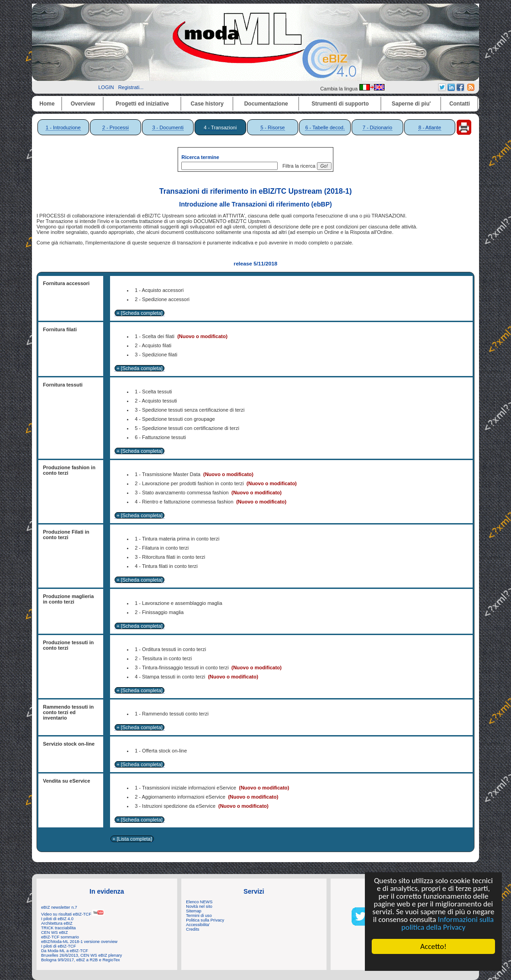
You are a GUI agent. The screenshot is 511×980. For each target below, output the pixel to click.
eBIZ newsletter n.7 (59, 907)
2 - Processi (116, 127)
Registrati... (131, 87)
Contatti (460, 104)
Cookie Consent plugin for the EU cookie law (433, 962)
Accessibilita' (198, 925)
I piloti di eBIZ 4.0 (57, 919)
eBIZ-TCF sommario (60, 937)
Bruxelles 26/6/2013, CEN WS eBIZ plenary (82, 955)
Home (47, 104)
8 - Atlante (430, 127)
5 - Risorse (272, 127)
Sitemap (194, 911)
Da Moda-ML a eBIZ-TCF (65, 951)
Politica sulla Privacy (205, 920)
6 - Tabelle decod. (325, 127)
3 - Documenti (168, 127)
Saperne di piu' (411, 104)
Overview (83, 104)
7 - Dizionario (377, 127)
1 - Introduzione (63, 127)
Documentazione (266, 104)
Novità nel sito (199, 906)
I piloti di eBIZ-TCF (58, 946)
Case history (207, 104)
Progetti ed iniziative (142, 104)
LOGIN (106, 87)
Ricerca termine (200, 157)
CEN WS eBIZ (55, 932)
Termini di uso (199, 916)
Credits (192, 929)
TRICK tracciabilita (58, 928)
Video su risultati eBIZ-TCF (73, 914)
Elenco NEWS (199, 902)
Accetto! (433, 946)
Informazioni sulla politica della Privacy (448, 923)
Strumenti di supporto (340, 104)
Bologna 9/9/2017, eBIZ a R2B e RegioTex (81, 960)
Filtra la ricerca (297, 166)
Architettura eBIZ (57, 923)
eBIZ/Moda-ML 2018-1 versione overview (79, 942)
